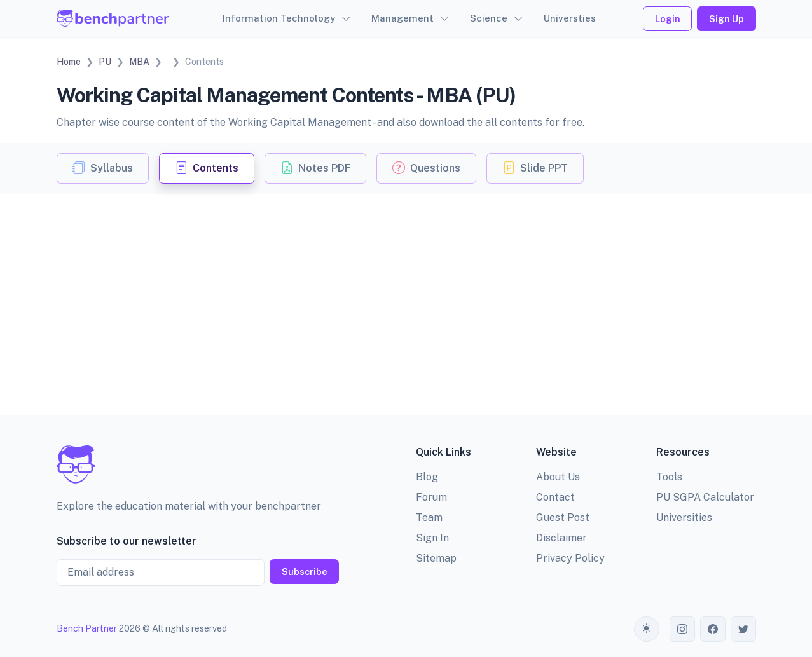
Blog (427, 477)
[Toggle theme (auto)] (647, 629)
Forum (431, 497)
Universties (570, 18)
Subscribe (305, 572)
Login (668, 19)
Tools (669, 477)
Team (429, 518)
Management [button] (403, 18)
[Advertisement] (406, 289)
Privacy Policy (570, 558)
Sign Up (726, 19)
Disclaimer (561, 538)
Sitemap (436, 558)
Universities (684, 518)
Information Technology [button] (279, 18)
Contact (555, 497)
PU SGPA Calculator (705, 497)
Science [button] (489, 18)
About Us (558, 477)
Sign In (432, 538)
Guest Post (563, 518)
